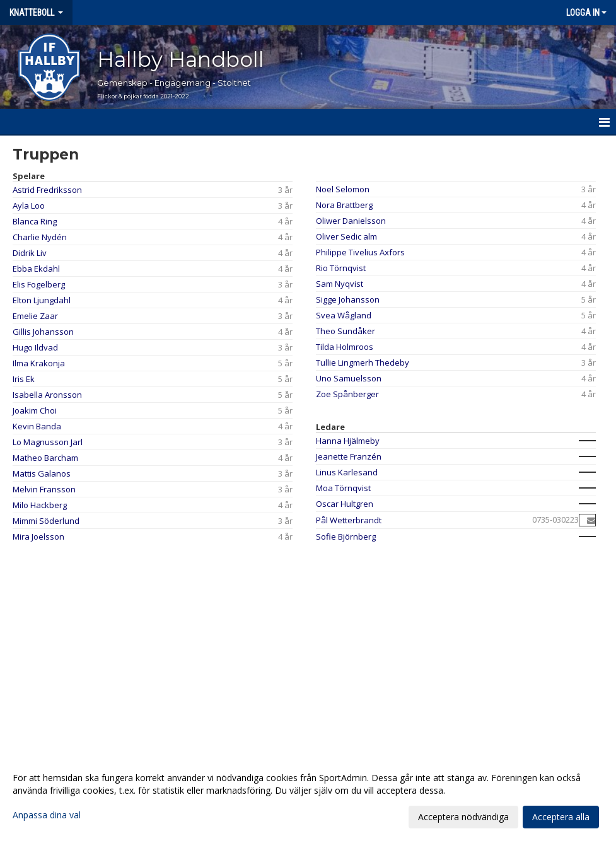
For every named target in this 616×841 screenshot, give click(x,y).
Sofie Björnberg (346, 536)
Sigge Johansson (348, 299)
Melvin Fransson (44, 489)
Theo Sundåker (346, 331)
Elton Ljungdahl (42, 300)
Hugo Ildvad (35, 347)
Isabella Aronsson (47, 395)
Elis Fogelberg (39, 284)
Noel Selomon (343, 189)
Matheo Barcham (45, 458)
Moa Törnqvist (343, 488)
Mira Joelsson (38, 536)
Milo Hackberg (40, 505)
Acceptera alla (561, 817)
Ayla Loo (29, 206)
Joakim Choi (35, 410)
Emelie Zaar (35, 316)
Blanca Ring (35, 221)
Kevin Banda (37, 426)
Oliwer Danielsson (351, 221)
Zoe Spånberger (347, 394)
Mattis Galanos (42, 473)
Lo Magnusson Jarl (48, 442)
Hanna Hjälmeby (348, 441)
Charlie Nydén (40, 237)
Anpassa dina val (47, 815)
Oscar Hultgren (345, 504)
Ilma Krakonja (39, 363)
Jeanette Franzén (349, 456)
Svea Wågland (344, 315)
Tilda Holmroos (345, 347)
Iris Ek (24, 379)
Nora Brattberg (344, 205)
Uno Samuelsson (349, 378)
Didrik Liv (30, 253)
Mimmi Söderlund (46, 521)
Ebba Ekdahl (36, 269)
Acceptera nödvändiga (463, 817)
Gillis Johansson (43, 332)
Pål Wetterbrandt (349, 520)
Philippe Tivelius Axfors (360, 252)
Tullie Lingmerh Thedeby (363, 362)
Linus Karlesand (347, 472)
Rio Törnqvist (341, 268)
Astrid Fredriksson (47, 190)
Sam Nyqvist (340, 284)
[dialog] (308, 797)
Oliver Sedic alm (346, 236)
